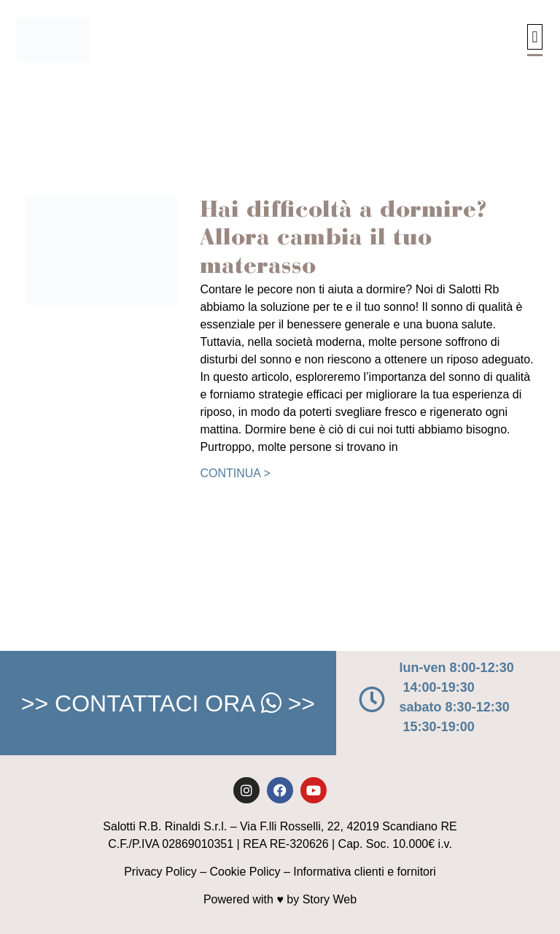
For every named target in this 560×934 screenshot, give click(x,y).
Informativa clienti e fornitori (365, 872)
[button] (535, 37)
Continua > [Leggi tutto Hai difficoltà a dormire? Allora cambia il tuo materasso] (235, 473)
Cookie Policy (245, 872)
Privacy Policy (160, 872)
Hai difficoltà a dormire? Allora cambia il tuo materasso (343, 239)
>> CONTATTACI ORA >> (168, 703)
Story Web (330, 899)
